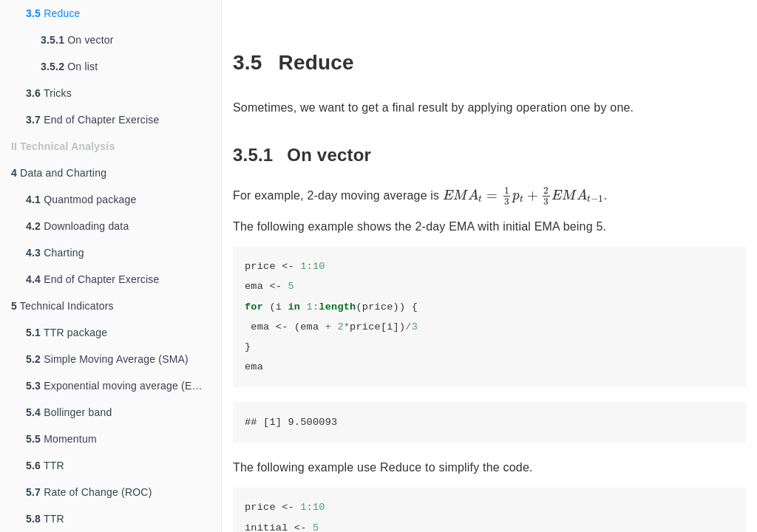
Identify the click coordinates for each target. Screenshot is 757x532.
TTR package (67, 332)
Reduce (53, 13)
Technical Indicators (62, 306)
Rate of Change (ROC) (89, 492)
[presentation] (523, 197)
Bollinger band (69, 412)
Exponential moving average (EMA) (119, 386)
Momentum (61, 439)
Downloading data (77, 226)
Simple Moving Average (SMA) (107, 359)
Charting (55, 253)
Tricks (49, 93)
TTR (45, 465)
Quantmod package (81, 199)
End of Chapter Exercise (93, 120)
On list (69, 66)
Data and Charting (59, 173)
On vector (77, 40)
